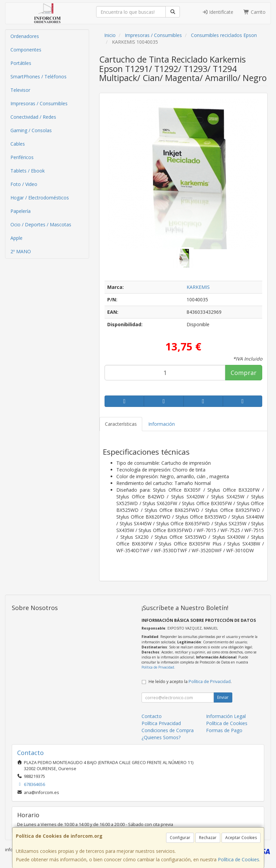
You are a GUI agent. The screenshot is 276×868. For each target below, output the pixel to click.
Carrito (254, 12)
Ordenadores (25, 36)
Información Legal (226, 716)
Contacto (152, 716)
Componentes (26, 50)
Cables (18, 144)
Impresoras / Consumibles (39, 103)
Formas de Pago (224, 730)
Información (162, 424)
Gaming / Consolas (31, 130)
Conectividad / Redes (33, 117)
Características (121, 424)
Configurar (180, 838)
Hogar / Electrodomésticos (40, 198)
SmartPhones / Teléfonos (38, 77)
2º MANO (21, 251)
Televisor (20, 90)
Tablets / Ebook (28, 171)
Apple (16, 238)
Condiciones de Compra (168, 730)
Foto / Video (24, 184)
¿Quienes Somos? (161, 737)
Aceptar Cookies (241, 838)
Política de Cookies (239, 859)
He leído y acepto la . (190, 682)
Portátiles (21, 63)
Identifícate (218, 12)
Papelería (21, 211)
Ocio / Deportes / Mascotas (41, 224)
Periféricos (22, 157)
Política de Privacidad (158, 667)
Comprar (244, 373)
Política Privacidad (161, 723)
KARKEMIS (198, 287)
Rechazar (208, 838)
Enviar (223, 697)
